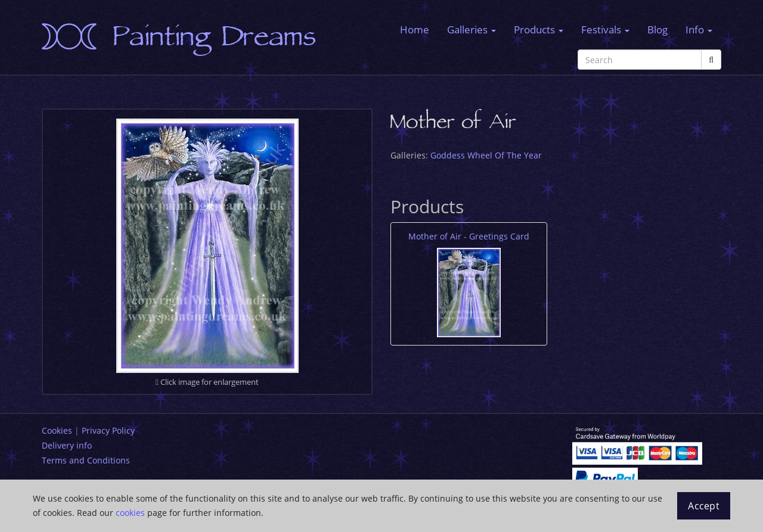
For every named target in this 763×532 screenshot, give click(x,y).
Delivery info (67, 445)
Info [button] (699, 29)
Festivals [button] (605, 29)
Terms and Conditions (86, 460)
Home (415, 29)
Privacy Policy (108, 430)
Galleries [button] (472, 29)
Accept (704, 506)
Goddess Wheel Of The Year (486, 155)
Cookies (57, 430)
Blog (657, 29)
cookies (130, 513)
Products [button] (539, 29)
